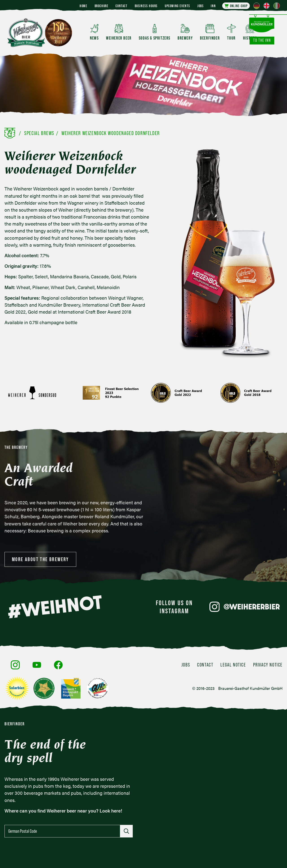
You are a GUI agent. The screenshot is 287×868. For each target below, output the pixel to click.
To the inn (262, 40)
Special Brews (39, 133)
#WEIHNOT (55, 607)
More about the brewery (40, 559)
